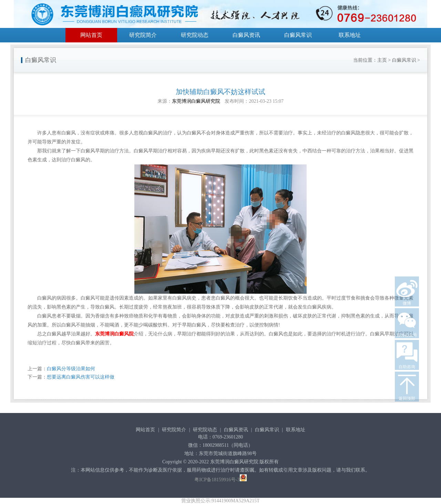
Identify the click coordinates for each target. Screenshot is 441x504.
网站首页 (91, 35)
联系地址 (350, 35)
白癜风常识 (298, 35)
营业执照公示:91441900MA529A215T (220, 501)
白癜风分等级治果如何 (71, 369)
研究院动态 (195, 35)
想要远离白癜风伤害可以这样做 (81, 377)
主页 (382, 60)
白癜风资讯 (246, 35)
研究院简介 (143, 35)
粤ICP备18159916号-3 (217, 480)
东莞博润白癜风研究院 (196, 101)
